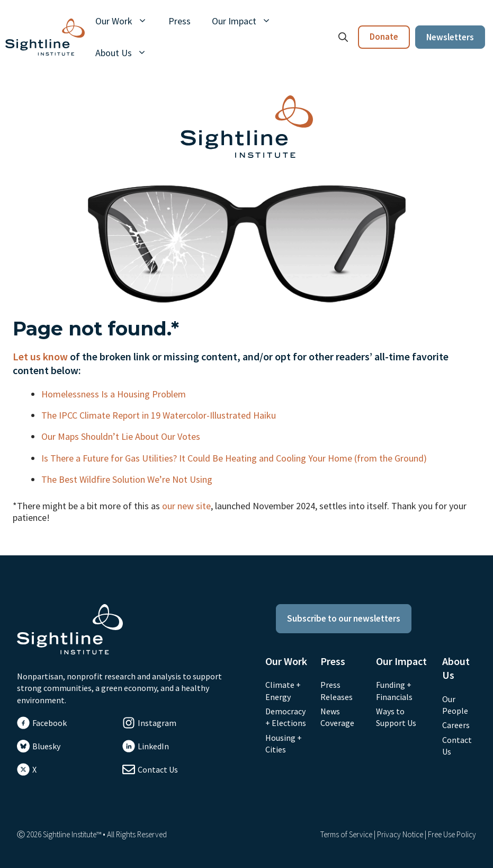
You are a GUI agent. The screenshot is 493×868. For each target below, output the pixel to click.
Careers (456, 725)
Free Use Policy (452, 834)
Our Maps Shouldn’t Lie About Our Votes (122, 436)
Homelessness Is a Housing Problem (115, 394)
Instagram (157, 723)
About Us (126, 53)
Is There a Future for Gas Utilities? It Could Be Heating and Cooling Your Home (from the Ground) (235, 458)
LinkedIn (153, 746)
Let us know (40, 356)
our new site (186, 506)
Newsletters (450, 37)
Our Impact (247, 21)
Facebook (50, 723)
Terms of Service (346, 834)
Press (180, 21)
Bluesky (46, 746)
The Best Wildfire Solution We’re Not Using (128, 479)
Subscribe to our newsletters (344, 618)
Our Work (127, 21)
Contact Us (158, 769)
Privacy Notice (400, 834)
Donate (384, 37)
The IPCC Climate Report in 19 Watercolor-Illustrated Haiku (160, 415)
